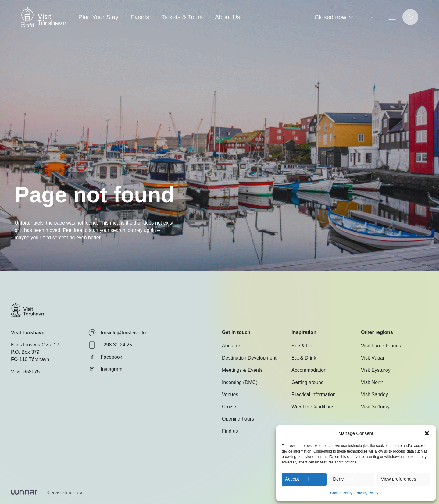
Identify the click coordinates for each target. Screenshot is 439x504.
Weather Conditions (313, 407)
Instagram (105, 369)
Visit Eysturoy (376, 370)
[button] (427, 433)
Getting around (308, 382)
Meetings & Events (242, 370)
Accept (292, 479)
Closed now (334, 17)
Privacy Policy (367, 493)
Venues (230, 394)
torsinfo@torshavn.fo (117, 333)
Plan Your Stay (98, 17)
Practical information (314, 394)
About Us (227, 17)
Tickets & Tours (182, 17)
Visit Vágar (373, 358)
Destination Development (249, 358)
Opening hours (238, 419)
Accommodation (309, 370)
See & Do (302, 346)
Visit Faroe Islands (381, 346)
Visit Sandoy (375, 394)
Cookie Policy (341, 493)
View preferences (398, 479)
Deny (338, 479)
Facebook (105, 357)
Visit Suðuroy (375, 407)
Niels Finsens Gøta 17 (35, 345)
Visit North (372, 382)
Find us (230, 431)
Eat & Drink (304, 358)
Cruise (229, 407)
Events (140, 17)
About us (232, 346)
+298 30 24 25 (110, 345)
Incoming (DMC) (240, 382)
